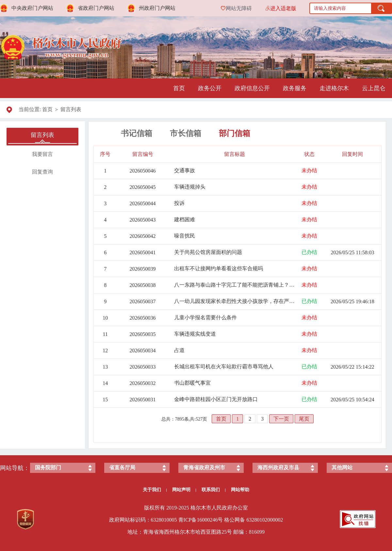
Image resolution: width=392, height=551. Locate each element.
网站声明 (184, 490)
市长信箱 (186, 133)
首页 (179, 88)
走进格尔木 (334, 88)
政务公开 (210, 88)
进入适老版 (283, 8)
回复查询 (42, 172)
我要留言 (42, 154)
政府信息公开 (252, 88)
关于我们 (155, 490)
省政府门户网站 (96, 8)
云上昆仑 (374, 88)
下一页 (281, 419)
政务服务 (295, 88)
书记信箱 (137, 133)
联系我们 (213, 490)
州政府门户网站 (157, 8)
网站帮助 (240, 490)
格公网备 (235, 520)
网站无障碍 (239, 8)
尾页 (304, 419)
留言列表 (71, 109)
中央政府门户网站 (32, 8)
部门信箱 (235, 133)
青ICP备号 (201, 520)
